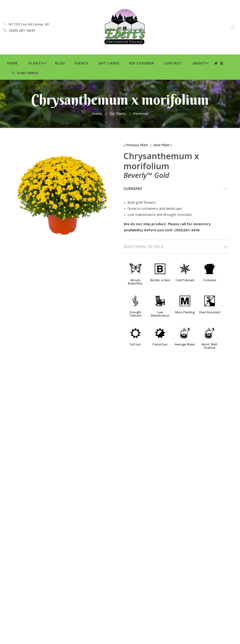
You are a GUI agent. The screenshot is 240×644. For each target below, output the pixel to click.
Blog (60, 63)
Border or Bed (160, 280)
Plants (36, 63)
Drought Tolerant (135, 314)
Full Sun (135, 344)
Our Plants (118, 113)
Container (210, 280)
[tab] (177, 189)
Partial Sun (160, 344)
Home (12, 63)
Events (82, 63)
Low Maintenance (160, 314)
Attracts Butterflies (135, 282)
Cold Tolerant (185, 280)
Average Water (185, 344)
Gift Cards (109, 63)
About (199, 63)
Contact (173, 63)
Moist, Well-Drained (210, 346)
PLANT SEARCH (25, 73)
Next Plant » (163, 145)
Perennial (141, 113)
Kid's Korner (142, 63)
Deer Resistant (210, 312)
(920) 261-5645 (22, 30)
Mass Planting (185, 312)
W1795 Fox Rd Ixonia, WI (29, 24)
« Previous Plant (136, 145)
